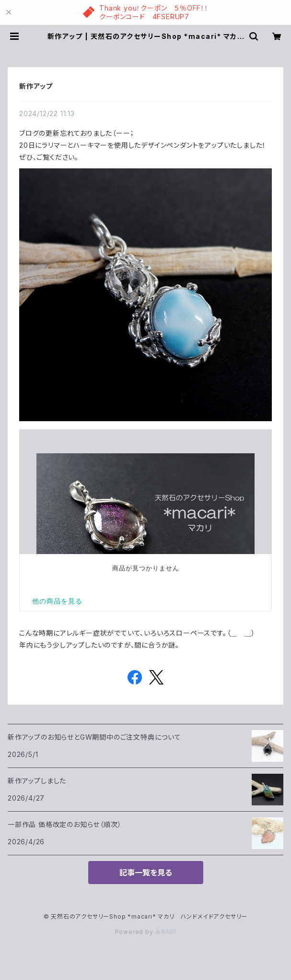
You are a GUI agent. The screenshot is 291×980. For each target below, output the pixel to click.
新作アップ (36, 86)
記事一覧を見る (146, 873)
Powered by (146, 932)
